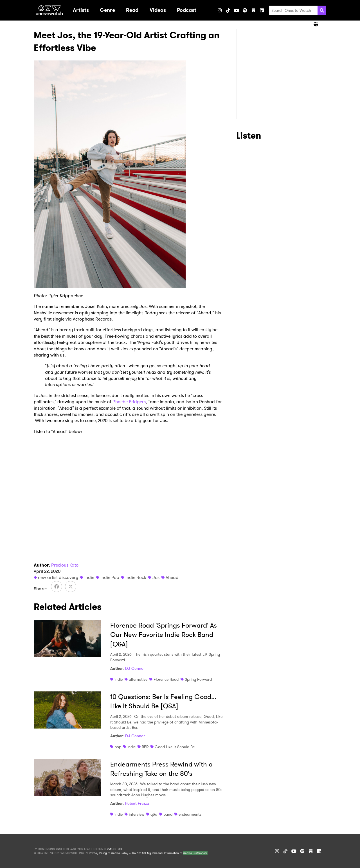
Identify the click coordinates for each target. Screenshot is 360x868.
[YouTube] (237, 10)
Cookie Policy (120, 853)
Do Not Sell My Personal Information (156, 853)
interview (137, 814)
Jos (156, 577)
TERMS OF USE (113, 849)
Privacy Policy (98, 853)
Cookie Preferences (195, 853)
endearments (190, 814)
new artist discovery (58, 577)
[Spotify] (245, 10)
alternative (138, 679)
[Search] (322, 10)
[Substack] (253, 10)
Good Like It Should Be (175, 747)
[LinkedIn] (262, 10)
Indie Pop (110, 577)
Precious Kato (65, 565)
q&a (154, 814)
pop (118, 747)
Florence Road (166, 679)
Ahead (172, 577)
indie (89, 577)
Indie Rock (136, 577)
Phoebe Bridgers (129, 402)
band (168, 814)
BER (145, 747)
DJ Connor (135, 668)
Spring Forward (198, 679)
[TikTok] (228, 10)
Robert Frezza (137, 803)
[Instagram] (220, 10)
